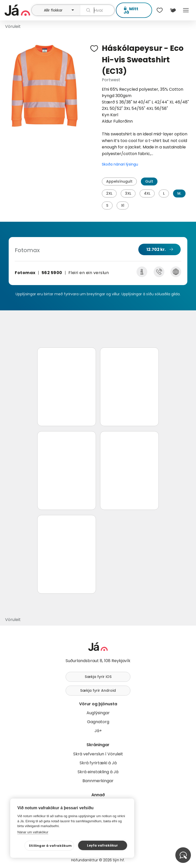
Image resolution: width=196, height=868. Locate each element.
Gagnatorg (98, 722)
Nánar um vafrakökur (33, 832)
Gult (149, 181)
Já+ (98, 731)
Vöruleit (13, 26)
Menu (186, 10)
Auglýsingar (98, 713)
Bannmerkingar (98, 781)
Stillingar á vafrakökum (50, 846)
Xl (123, 205)
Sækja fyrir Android (98, 690)
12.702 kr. (156, 249)
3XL (128, 193)
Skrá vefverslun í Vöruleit (98, 754)
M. (179, 193)
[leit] (97, 10)
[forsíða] (17, 10)
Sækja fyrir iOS (98, 677)
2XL (109, 193)
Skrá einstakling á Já (98, 772)
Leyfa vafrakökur (102, 845)
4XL (147, 193)
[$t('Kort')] (173, 10)
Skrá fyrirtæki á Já (98, 763)
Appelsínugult (119, 181)
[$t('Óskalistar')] (160, 10)
